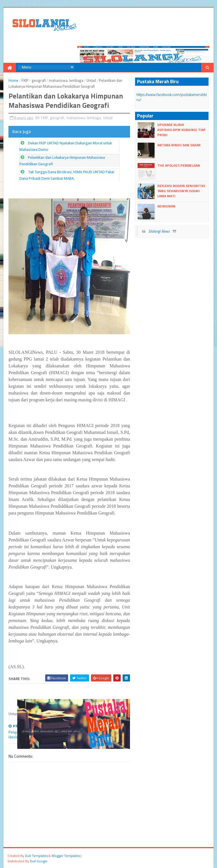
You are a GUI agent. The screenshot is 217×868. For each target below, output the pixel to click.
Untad (91, 80)
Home (13, 80)
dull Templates (36, 856)
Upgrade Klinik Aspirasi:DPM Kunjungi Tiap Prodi (182, 130)
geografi (39, 80)
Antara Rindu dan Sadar (179, 145)
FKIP (25, 80)
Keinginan (166, 206)
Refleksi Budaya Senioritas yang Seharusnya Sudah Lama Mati (181, 191)
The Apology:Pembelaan (179, 165)
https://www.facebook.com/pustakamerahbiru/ (172, 97)
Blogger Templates (66, 856)
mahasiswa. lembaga (66, 80)
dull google (39, 861)
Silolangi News (159, 231)
